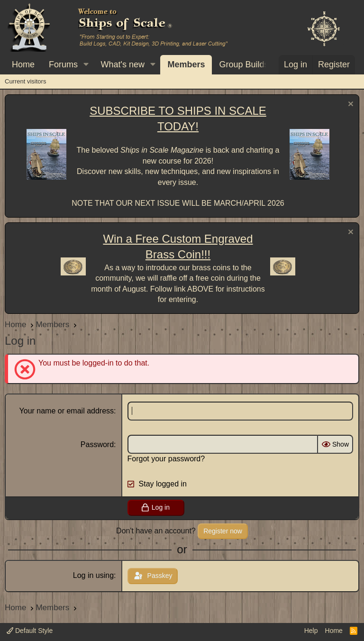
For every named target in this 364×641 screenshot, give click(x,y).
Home (23, 64)
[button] (86, 65)
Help (311, 631)
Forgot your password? (166, 459)
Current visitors (25, 81)
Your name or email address (67, 411)
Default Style (30, 631)
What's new (123, 64)
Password (97, 444)
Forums (63, 64)
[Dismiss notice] (350, 105)
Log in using (93, 575)
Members (186, 64)
